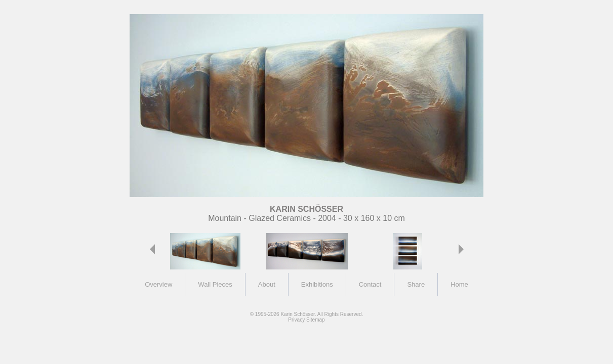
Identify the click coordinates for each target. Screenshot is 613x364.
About (267, 284)
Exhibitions (317, 284)
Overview (158, 284)
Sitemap (316, 320)
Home (459, 284)
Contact (370, 284)
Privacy (296, 320)
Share (416, 284)
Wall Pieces (215, 284)
